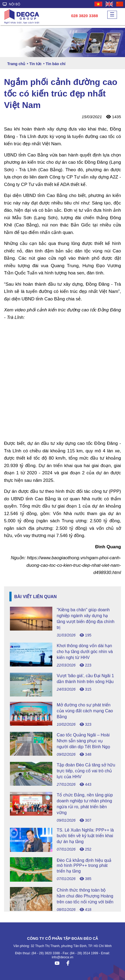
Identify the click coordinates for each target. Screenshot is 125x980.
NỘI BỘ (11, 4)
